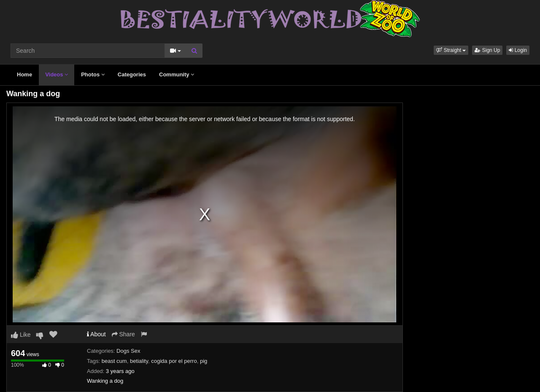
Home (24, 74)
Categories (132, 74)
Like (21, 335)
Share (123, 334)
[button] (451, 50)
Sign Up (487, 50)
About (96, 334)
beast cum (114, 361)
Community (177, 74)
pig (204, 361)
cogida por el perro (174, 361)
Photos (93, 74)
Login (518, 50)
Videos (57, 74)
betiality (139, 361)
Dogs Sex (128, 351)
